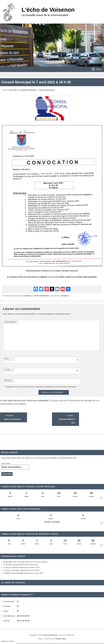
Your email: (6, 463)
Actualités (26, 296)
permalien (65, 296)
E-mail (7, 369)
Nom (7, 359)
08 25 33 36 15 (23, 616)
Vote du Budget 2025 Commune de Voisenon (30, 562)
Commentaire (11, 322)
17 (18, 601)
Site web (8, 380)
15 (18, 611)
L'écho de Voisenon (48, 10)
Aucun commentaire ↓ (47, 90)
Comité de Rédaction (28, 90)
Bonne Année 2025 (30, 565)
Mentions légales (8, 641)
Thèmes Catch (61, 639)
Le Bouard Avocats (11, 565)
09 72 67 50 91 (24, 621)
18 (18, 606)
